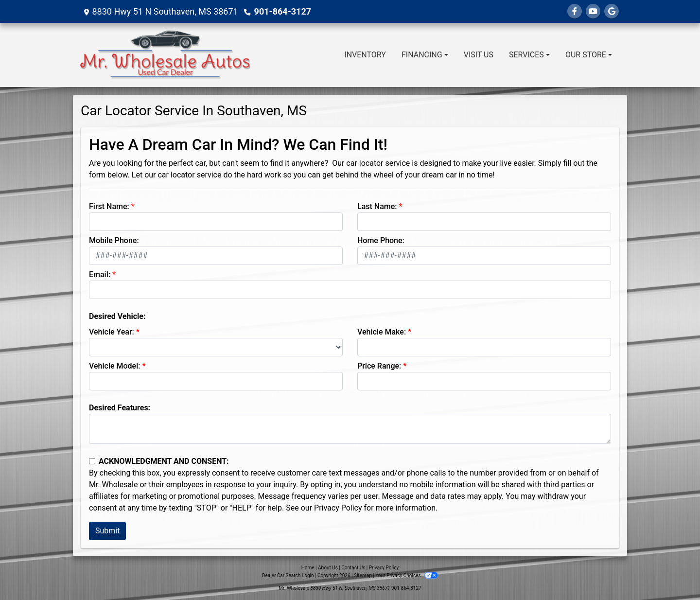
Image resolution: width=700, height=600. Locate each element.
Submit (107, 531)
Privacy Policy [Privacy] (384, 568)
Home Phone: (381, 240)
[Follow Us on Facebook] (575, 11)
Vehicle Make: (382, 332)
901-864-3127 (283, 11)
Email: (100, 274)
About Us (328, 568)
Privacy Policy (338, 508)
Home (308, 568)
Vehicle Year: (112, 332)
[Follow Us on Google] (612, 11)
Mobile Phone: (114, 240)
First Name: (109, 206)
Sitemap (363, 575)
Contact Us (353, 568)
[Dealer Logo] (165, 55)
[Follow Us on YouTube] (593, 11)
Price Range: (379, 366)
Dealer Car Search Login (288, 575)
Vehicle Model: (114, 366)
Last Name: (377, 206)
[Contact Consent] (92, 461)
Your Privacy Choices (407, 575)
